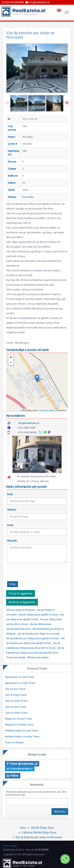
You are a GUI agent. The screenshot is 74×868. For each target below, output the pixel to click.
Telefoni (12, 510)
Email (10, 525)
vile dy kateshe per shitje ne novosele (39, 634)
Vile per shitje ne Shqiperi (21, 610)
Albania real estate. (38, 657)
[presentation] (37, 573)
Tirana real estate (16, 657)
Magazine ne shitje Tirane (19, 725)
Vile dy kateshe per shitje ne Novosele (39, 837)
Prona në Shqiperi (14, 743)
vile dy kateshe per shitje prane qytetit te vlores (33, 638)
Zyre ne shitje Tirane (16, 713)
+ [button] (11, 357)
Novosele (28, 197)
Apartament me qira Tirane (20, 677)
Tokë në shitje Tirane (16, 701)
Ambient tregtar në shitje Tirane (22, 737)
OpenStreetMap (47, 410)
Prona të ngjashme (21, 593)
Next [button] (67, 103)
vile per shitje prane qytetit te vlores (39, 615)
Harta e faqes (10, 846)
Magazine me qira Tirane (19, 719)
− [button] (11, 363)
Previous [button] (7, 103)
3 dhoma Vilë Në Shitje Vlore (39, 833)
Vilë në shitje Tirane (16, 695)
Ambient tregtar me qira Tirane (22, 731)
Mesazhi (12, 541)
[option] (19, 103)
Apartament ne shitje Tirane (20, 683)
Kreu (23, 828)
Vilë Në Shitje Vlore (42, 828)
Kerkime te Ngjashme (22, 602)
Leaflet (23, 410)
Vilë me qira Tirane (15, 689)
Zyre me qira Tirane (16, 707)
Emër (10, 494)
